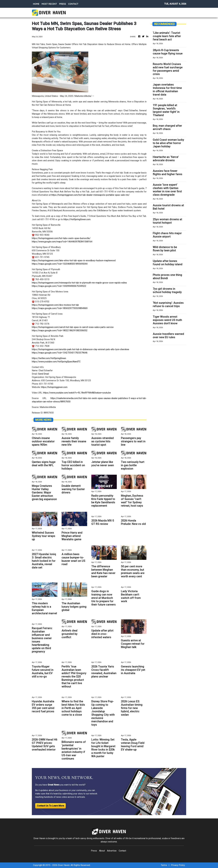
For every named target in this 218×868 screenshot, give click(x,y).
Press (94, 851)
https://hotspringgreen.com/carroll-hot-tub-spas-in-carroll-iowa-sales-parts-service (73, 327)
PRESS (62, 4)
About (102, 851)
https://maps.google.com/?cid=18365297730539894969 (60, 308)
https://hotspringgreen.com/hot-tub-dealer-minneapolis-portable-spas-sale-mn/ (90, 195)
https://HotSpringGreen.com (77, 219)
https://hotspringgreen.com (54, 387)
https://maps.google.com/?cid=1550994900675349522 (59, 286)
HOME (36, 4)
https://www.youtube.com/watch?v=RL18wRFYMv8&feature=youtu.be (77, 393)
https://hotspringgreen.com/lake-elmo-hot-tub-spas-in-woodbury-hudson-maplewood (74, 260)
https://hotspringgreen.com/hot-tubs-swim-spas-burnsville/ (61, 238)
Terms (164, 865)
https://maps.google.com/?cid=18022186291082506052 (60, 330)
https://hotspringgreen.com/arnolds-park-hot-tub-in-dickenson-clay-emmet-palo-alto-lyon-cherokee (80, 349)
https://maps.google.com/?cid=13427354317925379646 (60, 353)
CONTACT (73, 4)
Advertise (112, 851)
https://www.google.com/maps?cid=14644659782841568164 (62, 242)
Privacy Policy (178, 865)
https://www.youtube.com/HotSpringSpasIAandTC (56, 362)
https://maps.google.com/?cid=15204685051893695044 (60, 264)
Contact (122, 851)
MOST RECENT (49, 4)
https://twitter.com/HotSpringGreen (49, 358)
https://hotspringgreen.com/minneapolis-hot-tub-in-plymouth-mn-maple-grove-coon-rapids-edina (79, 283)
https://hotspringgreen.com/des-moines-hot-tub (55, 305)
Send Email (44, 374)
